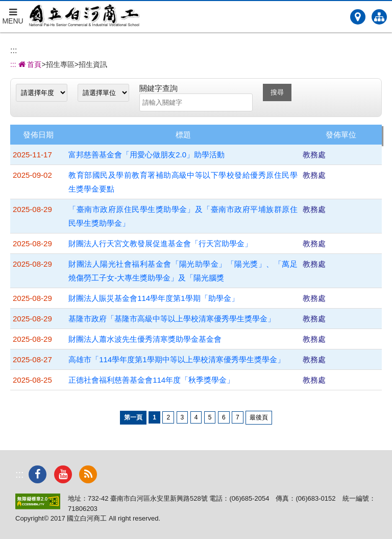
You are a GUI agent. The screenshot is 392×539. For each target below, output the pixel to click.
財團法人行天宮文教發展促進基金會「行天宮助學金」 (160, 243)
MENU (13, 13)
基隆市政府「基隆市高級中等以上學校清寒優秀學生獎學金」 (172, 319)
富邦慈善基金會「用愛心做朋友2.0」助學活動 (146, 155)
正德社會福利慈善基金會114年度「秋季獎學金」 (151, 380)
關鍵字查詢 (158, 88)
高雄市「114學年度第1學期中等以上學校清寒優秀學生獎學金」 (176, 359)
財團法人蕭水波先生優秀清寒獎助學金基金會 (145, 339)
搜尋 (277, 92)
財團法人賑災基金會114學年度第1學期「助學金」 (153, 298)
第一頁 (133, 417)
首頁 (29, 64)
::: (14, 50)
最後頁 (259, 417)
